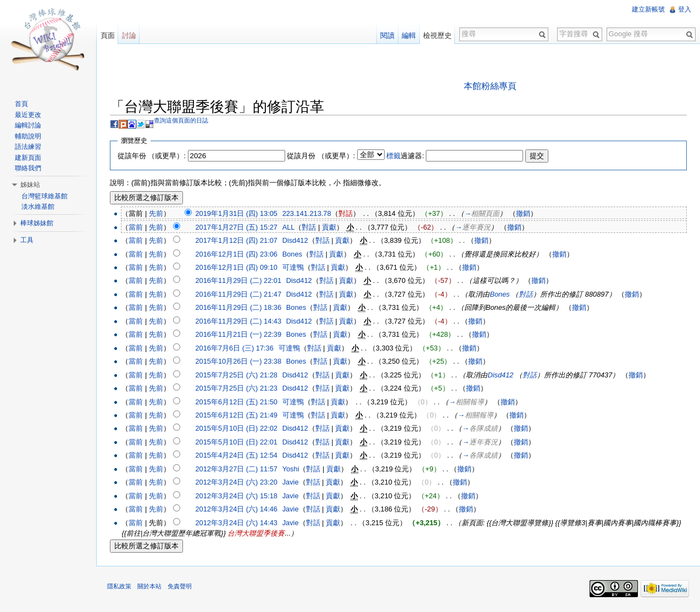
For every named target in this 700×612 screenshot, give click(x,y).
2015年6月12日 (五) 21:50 (237, 402)
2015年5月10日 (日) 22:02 (237, 429)
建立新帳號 (648, 9)
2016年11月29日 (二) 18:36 (239, 308)
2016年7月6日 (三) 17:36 (235, 348)
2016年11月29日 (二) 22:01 (239, 281)
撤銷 (524, 213)
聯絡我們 (28, 168)
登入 (685, 9)
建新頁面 (28, 158)
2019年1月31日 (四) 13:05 (237, 213)
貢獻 (330, 227)
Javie (291, 482)
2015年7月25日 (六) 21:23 (237, 388)
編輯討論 (28, 125)
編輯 (409, 35)
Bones (293, 254)
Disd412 (296, 240)
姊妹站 (30, 185)
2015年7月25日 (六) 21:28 (237, 375)
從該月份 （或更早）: (321, 156)
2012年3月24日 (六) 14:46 (237, 509)
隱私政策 (120, 587)
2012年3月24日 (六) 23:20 (237, 482)
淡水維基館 (38, 207)
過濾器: (406, 156)
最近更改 (28, 115)
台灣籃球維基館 (45, 196)
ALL (289, 227)
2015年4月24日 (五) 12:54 (237, 456)
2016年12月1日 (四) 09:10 (237, 267)
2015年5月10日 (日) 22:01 (237, 442)
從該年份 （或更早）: (152, 156)
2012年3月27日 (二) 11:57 (237, 469)
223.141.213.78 (307, 213)
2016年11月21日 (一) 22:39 (239, 334)
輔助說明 (28, 136)
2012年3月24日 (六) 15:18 (237, 496)
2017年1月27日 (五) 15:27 (237, 227)
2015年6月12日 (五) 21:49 (237, 415)
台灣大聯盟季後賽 (257, 533)
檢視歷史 (437, 35)
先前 (157, 213)
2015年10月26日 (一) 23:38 (239, 361)
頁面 (108, 35)
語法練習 (28, 147)
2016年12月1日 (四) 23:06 (237, 254)
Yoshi (291, 469)
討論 (129, 35)
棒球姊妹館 (37, 223)
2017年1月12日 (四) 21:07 (237, 240)
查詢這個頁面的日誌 (182, 120)
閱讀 (387, 35)
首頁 (21, 104)
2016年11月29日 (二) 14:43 (239, 321)
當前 (136, 227)
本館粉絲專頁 (490, 86)
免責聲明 (180, 587)
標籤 (394, 156)
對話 (346, 213)
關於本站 (150, 587)
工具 (27, 240)
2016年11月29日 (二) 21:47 (239, 294)
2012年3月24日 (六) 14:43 (237, 523)
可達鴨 (294, 267)
